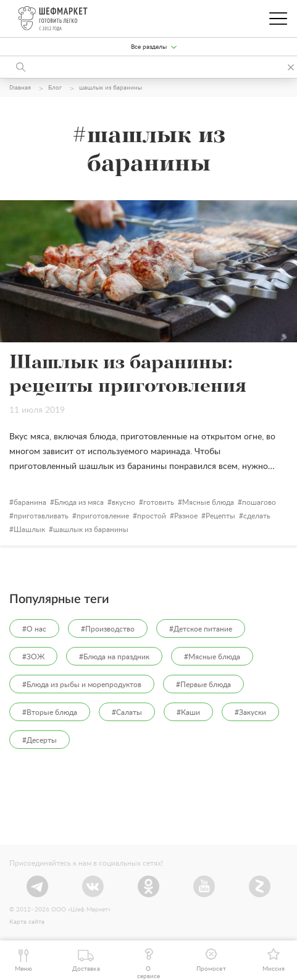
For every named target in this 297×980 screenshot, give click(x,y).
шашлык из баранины (91, 530)
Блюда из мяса (79, 502)
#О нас (34, 629)
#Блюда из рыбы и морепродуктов (82, 685)
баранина (30, 502)
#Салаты (127, 712)
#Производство (108, 629)
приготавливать (41, 516)
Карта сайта (27, 922)
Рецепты (220, 516)
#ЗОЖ (33, 657)
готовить (159, 502)
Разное (186, 516)
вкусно (123, 502)
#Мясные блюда (212, 657)
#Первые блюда (203, 685)
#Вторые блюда (50, 712)
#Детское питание (201, 629)
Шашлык (29, 530)
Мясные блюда (208, 502)
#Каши (188, 712)
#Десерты (40, 740)
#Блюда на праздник (114, 657)
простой (152, 516)
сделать (257, 516)
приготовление (103, 516)
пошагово (259, 502)
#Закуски (250, 712)
